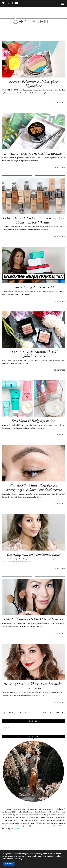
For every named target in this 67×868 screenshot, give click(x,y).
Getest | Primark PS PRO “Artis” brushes (34, 619)
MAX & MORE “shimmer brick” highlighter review (33, 354)
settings (20, 859)
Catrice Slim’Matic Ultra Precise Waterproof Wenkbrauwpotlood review (34, 488)
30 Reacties (60, 633)
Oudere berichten (16, 713)
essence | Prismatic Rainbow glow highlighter (33, 84)
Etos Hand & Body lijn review (33, 421)
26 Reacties (60, 568)
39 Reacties (60, 167)
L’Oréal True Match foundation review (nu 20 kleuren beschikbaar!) (33, 220)
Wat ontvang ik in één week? (34, 287)
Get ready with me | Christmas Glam (33, 555)
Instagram (17, 829)
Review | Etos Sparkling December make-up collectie (33, 686)
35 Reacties (60, 103)
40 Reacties (59, 301)
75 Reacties (60, 504)
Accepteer (9, 864)
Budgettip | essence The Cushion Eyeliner (34, 153)
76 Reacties (60, 370)
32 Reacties (60, 435)
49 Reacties (59, 236)
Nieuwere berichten (50, 713)
